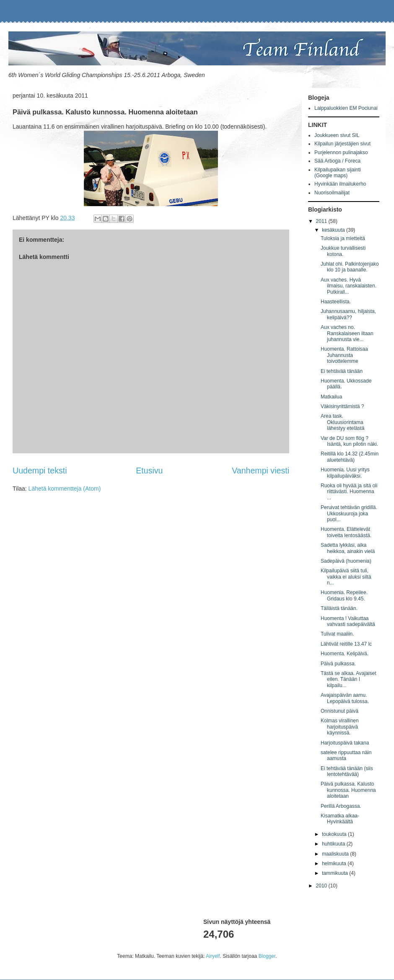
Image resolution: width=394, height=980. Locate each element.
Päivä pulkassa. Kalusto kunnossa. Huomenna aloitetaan (348, 790)
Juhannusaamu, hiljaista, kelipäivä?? (348, 314)
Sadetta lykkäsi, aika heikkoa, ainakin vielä (348, 548)
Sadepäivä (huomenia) (346, 561)
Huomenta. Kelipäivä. (345, 654)
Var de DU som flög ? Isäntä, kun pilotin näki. (349, 441)
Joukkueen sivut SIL (337, 135)
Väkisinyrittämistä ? (342, 406)
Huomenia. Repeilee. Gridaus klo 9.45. (344, 595)
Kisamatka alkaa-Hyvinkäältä (340, 819)
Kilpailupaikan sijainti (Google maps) (338, 173)
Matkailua (331, 397)
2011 (322, 221)
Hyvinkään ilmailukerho (340, 184)
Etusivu (149, 471)
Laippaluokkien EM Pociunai (346, 108)
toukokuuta (335, 834)
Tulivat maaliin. (337, 634)
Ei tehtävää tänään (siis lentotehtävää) (347, 771)
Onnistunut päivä (340, 711)
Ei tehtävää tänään (342, 371)
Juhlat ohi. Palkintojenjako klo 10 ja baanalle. (350, 267)
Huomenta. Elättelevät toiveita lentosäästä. (346, 532)
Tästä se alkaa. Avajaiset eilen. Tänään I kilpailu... (349, 679)
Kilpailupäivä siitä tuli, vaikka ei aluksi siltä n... (346, 577)
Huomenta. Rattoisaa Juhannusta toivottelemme (344, 355)
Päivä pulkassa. (338, 664)
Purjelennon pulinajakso (341, 153)
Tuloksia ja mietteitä (343, 238)
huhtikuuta (334, 844)
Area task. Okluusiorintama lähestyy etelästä (342, 422)
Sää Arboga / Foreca (337, 161)
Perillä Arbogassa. (341, 806)
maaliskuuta (336, 854)
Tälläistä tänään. (339, 608)
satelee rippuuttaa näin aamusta (346, 755)
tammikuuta (336, 873)
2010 (322, 886)
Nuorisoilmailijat (332, 193)
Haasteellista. (336, 302)
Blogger (267, 956)
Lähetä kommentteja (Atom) (65, 489)
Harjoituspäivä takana (345, 743)
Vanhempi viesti (261, 471)
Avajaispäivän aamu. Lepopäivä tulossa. (345, 698)
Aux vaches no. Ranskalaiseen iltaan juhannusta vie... (347, 333)
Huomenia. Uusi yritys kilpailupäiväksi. (345, 473)
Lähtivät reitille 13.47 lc (346, 644)
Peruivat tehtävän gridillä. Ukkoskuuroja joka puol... (349, 513)
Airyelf (213, 956)
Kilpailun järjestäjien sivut (342, 144)
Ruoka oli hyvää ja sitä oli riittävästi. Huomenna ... (349, 492)
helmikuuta (335, 864)
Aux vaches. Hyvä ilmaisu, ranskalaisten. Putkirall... (349, 286)
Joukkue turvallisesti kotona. (343, 251)
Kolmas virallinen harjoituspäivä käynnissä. (340, 727)
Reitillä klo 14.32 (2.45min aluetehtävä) (350, 457)
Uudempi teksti (40, 471)
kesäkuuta (334, 230)
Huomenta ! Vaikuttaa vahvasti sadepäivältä (348, 621)
